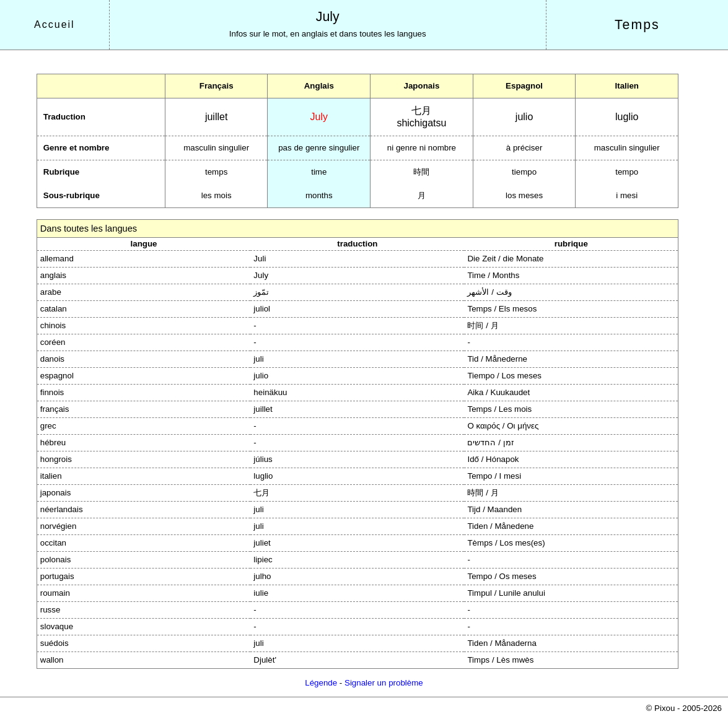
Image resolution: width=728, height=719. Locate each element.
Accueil (55, 24)
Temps (637, 25)
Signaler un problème (384, 683)
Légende (321, 683)
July (328, 17)
